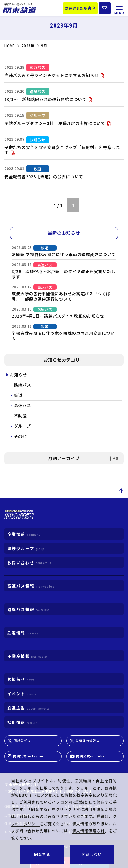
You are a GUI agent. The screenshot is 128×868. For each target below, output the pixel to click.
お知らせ (19, 375)
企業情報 (24, 534)
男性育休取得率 (17, 815)
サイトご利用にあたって (84, 815)
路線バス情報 (28, 609)
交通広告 (28, 708)
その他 (20, 437)
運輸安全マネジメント (23, 807)
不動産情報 (27, 656)
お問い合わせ (29, 563)
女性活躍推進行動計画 (83, 807)
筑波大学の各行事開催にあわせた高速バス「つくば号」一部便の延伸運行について (61, 296)
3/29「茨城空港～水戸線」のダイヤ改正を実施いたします (63, 274)
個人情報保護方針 (79, 823)
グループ (22, 426)
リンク (10, 832)
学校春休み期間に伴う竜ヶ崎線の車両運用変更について (63, 336)
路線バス (23, 385)
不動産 (20, 416)
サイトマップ (75, 832)
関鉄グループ (26, 548)
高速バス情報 (50, 863)
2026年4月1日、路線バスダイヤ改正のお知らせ (58, 316)
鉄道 (18, 395)
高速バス (23, 406)
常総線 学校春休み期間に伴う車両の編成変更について (64, 254)
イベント (22, 694)
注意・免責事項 (17, 823)
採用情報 (22, 722)
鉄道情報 (89, 863)
